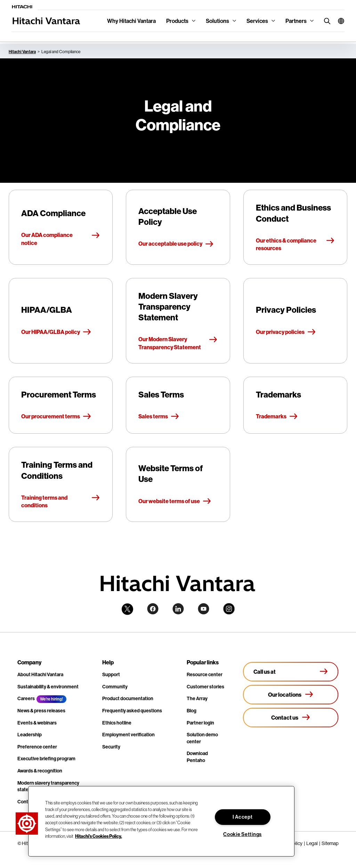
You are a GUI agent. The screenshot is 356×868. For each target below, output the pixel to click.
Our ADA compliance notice (61, 239)
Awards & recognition (40, 771)
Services (257, 21)
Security (111, 747)
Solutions (217, 21)
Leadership (30, 735)
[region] (161, 821)
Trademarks (277, 417)
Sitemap (330, 843)
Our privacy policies (286, 332)
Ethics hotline (117, 723)
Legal (312, 843)
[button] (338, 21)
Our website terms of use (175, 501)
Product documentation (128, 698)
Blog (192, 711)
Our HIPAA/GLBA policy (56, 332)
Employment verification (128, 735)
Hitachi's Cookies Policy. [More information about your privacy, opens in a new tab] (99, 836)
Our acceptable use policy (176, 244)
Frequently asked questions (132, 711)
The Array (197, 698)
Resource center (205, 674)
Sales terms (159, 417)
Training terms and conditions (61, 501)
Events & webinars (37, 723)
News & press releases (41, 711)
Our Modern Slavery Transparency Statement (178, 343)
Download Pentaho (197, 757)
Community (115, 687)
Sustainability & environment (48, 687)
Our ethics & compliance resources (295, 244)
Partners (296, 21)
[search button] (326, 21)
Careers (26, 698)
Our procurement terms (56, 417)
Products (177, 21)
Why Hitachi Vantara (131, 21)
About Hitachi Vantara (40, 674)
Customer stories (205, 687)
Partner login (200, 723)
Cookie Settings (242, 834)
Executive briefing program (46, 759)
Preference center (37, 747)
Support (111, 674)
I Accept (243, 817)
